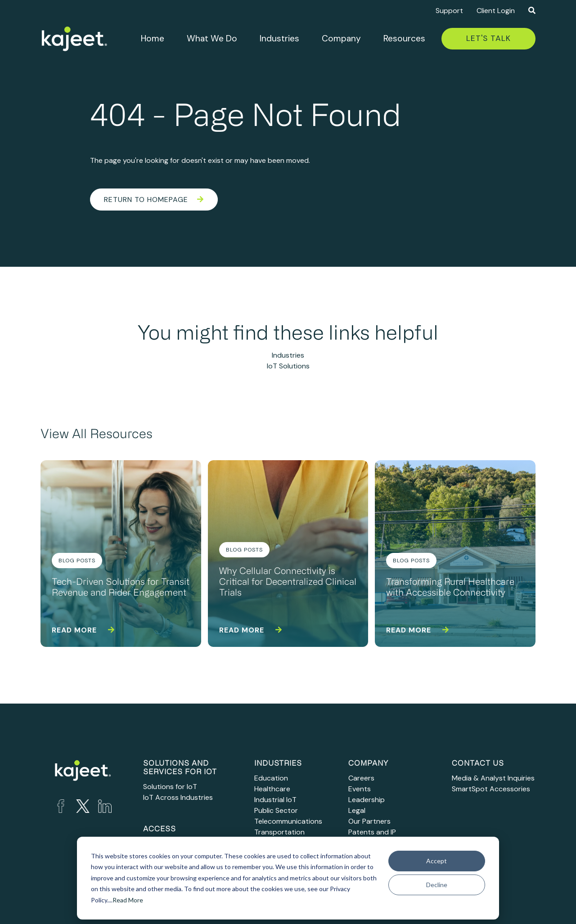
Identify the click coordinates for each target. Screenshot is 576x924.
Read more (83, 630)
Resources (404, 38)
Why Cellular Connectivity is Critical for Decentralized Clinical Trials (288, 583)
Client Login (496, 11)
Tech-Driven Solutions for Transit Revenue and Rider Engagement (121, 588)
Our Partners (369, 821)
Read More (128, 900)
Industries (279, 38)
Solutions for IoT (170, 787)
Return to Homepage (154, 200)
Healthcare (272, 789)
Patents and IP (372, 832)
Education (271, 778)
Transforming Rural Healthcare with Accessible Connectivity (450, 588)
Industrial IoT (275, 800)
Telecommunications (288, 821)
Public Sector (276, 810)
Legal (357, 810)
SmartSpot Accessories (491, 789)
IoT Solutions (288, 366)
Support (449, 11)
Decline (437, 885)
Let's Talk (488, 38)
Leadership (367, 800)
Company (341, 38)
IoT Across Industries (178, 797)
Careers (361, 778)
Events (360, 789)
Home (153, 38)
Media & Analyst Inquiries (493, 778)
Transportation (279, 832)
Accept (436, 861)
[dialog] (288, 878)
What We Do (212, 38)
